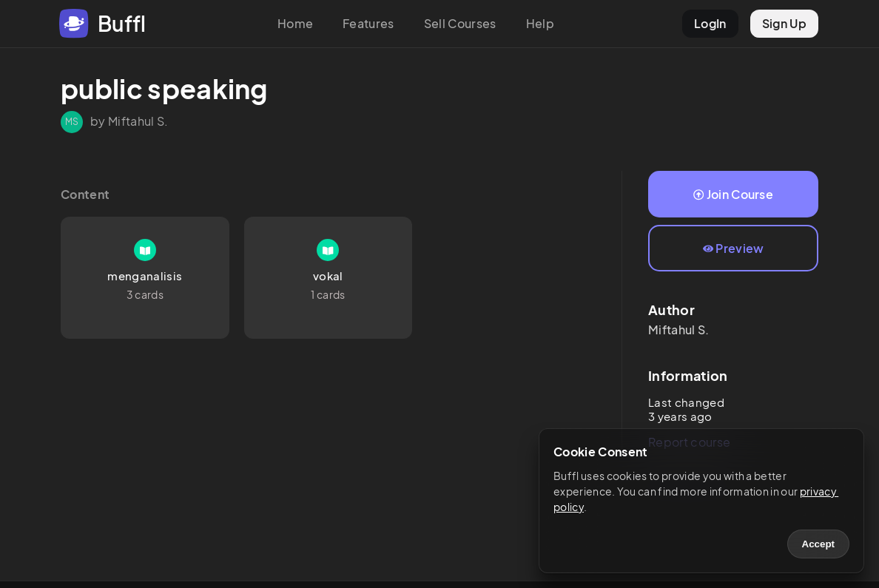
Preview (734, 248)
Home (295, 23)
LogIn (710, 23)
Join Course (733, 194)
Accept (818, 544)
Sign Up (784, 23)
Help (540, 23)
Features (368, 23)
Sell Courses (460, 23)
